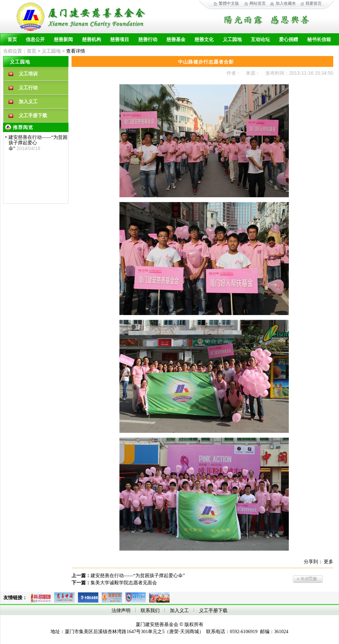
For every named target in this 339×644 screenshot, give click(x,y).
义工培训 (28, 74)
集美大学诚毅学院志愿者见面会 (124, 583)
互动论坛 (260, 40)
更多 (328, 562)
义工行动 (28, 88)
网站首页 (258, 3)
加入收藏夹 (286, 3)
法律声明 (121, 611)
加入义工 (28, 102)
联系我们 (150, 611)
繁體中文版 (229, 3)
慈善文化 (204, 40)
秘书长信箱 (319, 40)
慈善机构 (92, 40)
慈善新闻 (63, 40)
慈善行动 (148, 40)
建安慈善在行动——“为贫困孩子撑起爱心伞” (138, 576)
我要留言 (314, 3)
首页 (12, 40)
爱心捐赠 (288, 40)
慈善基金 (176, 40)
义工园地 (232, 40)
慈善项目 (120, 40)
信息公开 (35, 40)
